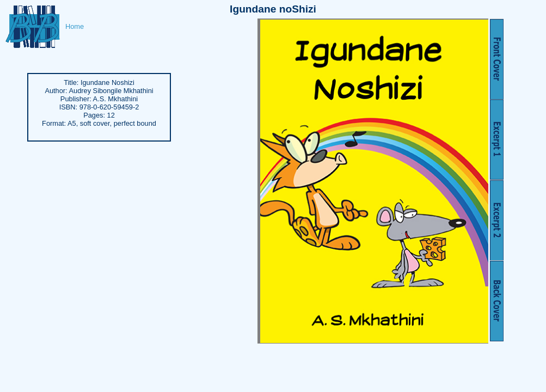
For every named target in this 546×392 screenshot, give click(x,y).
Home (75, 26)
